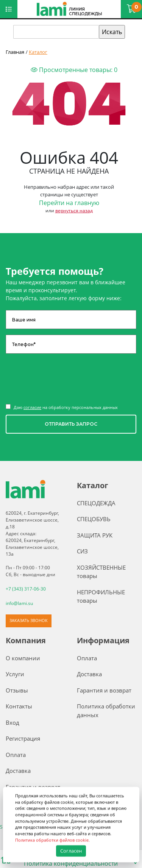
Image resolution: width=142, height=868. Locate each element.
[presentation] (63, 378)
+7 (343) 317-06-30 (26, 589)
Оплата (16, 755)
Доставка (18, 771)
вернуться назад (74, 211)
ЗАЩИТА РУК (95, 535)
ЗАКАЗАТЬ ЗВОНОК (29, 620)
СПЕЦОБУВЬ (94, 519)
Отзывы (17, 690)
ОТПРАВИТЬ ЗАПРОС (71, 424)
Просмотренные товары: (74, 70)
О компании (23, 658)
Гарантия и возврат (104, 690)
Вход (12, 722)
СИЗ (82, 551)
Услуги (15, 674)
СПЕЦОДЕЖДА (96, 503)
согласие (32, 407)
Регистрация (23, 738)
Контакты (19, 706)
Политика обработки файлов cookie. (52, 840)
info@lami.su (19, 603)
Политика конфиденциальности (71, 863)
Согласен (71, 851)
